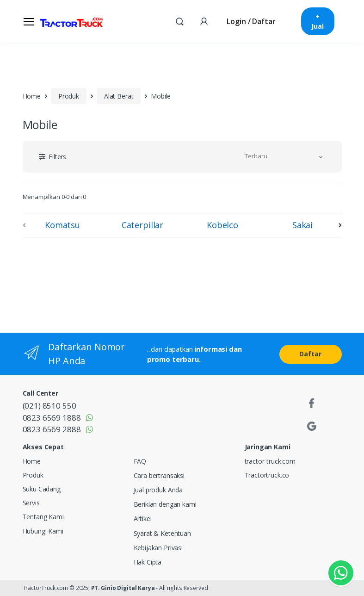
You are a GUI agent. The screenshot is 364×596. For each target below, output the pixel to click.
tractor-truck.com (270, 461)
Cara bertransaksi (159, 475)
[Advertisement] (99, 283)
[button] (179, 21)
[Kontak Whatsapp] (341, 573)
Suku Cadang (42, 489)
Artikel (143, 518)
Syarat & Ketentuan (162, 533)
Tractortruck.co (267, 475)
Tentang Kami (43, 517)
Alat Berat (119, 96)
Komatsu (62, 225)
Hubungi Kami (43, 531)
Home (32, 96)
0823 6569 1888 (52, 418)
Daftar (310, 354)
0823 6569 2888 (52, 429)
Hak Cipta (148, 562)
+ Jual (317, 21)
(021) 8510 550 (49, 406)
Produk (69, 96)
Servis (31, 503)
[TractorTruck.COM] (71, 21)
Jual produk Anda (158, 490)
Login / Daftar (251, 21)
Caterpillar (142, 225)
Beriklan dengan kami (165, 504)
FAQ (140, 461)
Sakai (302, 225)
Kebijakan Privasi (158, 548)
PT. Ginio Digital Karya (123, 588)
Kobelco (222, 225)
